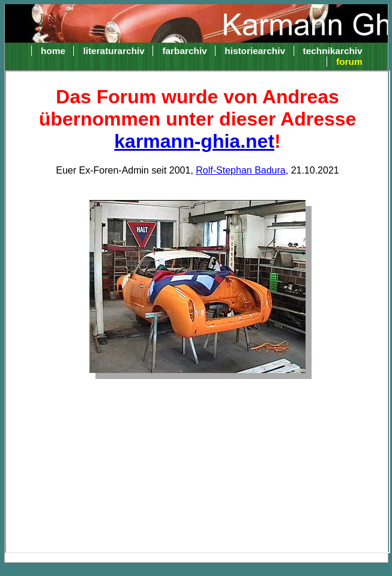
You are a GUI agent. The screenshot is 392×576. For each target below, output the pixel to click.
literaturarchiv (113, 51)
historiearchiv (255, 51)
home (53, 51)
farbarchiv (184, 51)
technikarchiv (333, 51)
